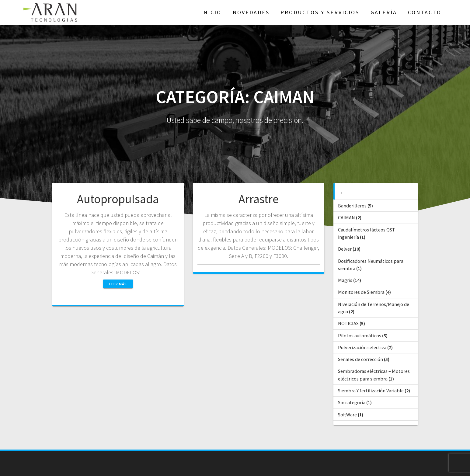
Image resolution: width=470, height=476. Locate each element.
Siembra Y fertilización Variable (371, 391)
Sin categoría (352, 402)
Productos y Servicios (320, 12)
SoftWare (347, 415)
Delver (345, 249)
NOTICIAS (348, 323)
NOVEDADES (251, 12)
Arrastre (259, 199)
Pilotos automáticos (360, 335)
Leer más (118, 284)
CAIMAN (346, 217)
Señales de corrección (360, 359)
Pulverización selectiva (362, 347)
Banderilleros (352, 206)
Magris (345, 280)
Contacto (425, 12)
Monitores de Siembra (361, 292)
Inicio (211, 12)
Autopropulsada (118, 199)
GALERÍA (384, 12)
